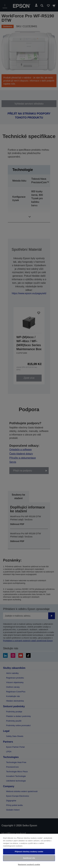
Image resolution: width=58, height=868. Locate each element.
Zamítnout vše (29, 858)
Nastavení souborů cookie (29, 864)
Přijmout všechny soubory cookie (29, 852)
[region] (29, 851)
